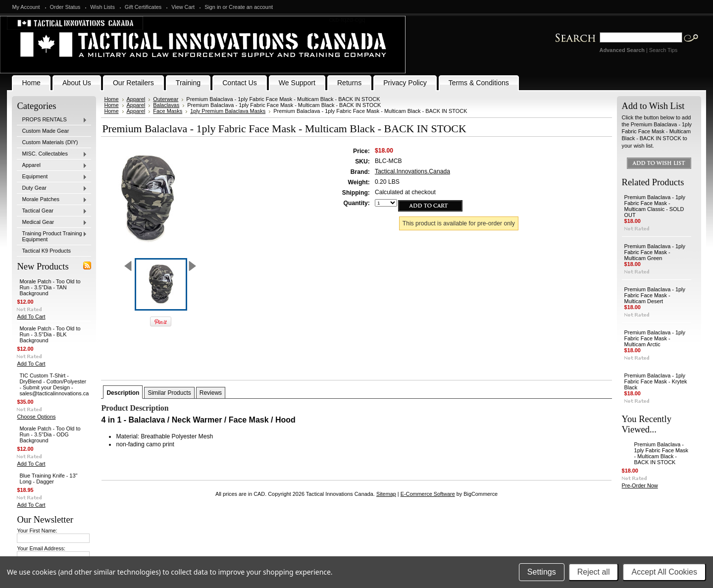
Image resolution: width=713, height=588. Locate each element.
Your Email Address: (41, 548)
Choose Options (36, 417)
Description (123, 393)
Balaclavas (166, 105)
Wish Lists (102, 7)
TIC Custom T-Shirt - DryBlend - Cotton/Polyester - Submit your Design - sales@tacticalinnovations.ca (54, 384)
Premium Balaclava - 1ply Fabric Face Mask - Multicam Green (655, 252)
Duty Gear (52, 188)
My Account (26, 7)
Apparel (52, 165)
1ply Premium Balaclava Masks (228, 111)
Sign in (213, 7)
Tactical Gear (52, 211)
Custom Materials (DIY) (50, 142)
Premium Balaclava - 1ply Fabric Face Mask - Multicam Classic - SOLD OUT (655, 206)
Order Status (65, 7)
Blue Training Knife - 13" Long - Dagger (48, 479)
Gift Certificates (143, 7)
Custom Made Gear (45, 131)
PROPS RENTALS (52, 120)
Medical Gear (52, 222)
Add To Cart (31, 317)
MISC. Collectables (52, 154)
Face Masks (168, 111)
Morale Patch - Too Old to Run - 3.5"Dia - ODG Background (50, 434)
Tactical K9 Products (46, 251)
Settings (542, 572)
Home (111, 99)
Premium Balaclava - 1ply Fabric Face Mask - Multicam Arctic (655, 338)
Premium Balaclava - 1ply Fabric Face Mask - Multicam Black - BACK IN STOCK (661, 453)
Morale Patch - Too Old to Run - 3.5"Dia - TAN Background (50, 287)
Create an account (251, 7)
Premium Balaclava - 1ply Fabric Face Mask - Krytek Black (656, 381)
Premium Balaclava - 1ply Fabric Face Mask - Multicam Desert (655, 295)
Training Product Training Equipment (52, 236)
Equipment (52, 177)
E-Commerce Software (428, 494)
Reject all (594, 572)
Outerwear (166, 99)
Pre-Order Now (640, 485)
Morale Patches (52, 200)
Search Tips (663, 50)
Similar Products (169, 393)
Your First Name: (37, 531)
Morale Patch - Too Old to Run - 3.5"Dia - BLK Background (50, 334)
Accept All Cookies (664, 572)
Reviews (211, 393)
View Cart (183, 7)
